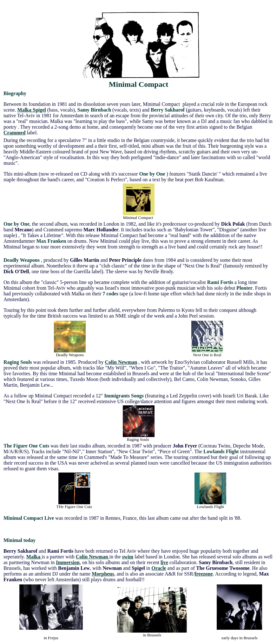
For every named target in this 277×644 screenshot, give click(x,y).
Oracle (159, 568)
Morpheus (103, 574)
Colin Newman (121, 362)
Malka (34, 557)
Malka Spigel (32, 110)
